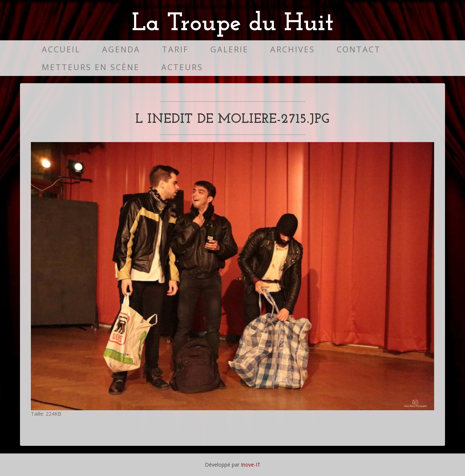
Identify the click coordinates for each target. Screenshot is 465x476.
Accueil (61, 49)
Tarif (175, 49)
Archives (293, 49)
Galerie (229, 49)
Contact (359, 49)
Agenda (121, 49)
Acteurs (182, 67)
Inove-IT (251, 465)
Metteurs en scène (91, 67)
